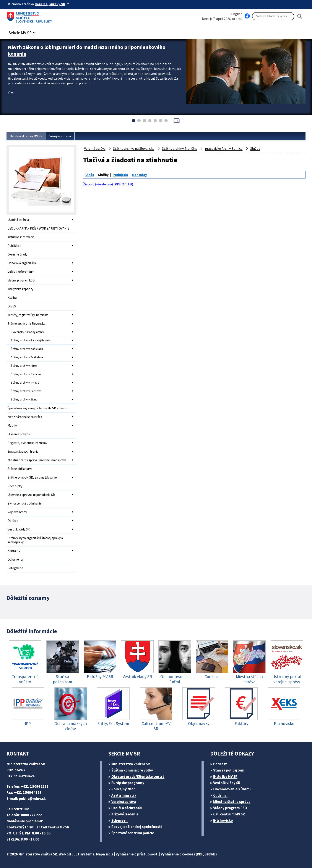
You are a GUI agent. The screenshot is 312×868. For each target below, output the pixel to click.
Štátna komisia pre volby (132, 770)
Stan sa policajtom (229, 770)
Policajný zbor (123, 789)
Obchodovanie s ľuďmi (232, 789)
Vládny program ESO (21, 280)
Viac (11, 92)
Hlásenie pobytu (19, 434)
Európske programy (128, 783)
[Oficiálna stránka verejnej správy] (53, 4)
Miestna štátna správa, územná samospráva (37, 460)
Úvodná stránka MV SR (26, 136)
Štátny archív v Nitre (24, 366)
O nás (90, 175)
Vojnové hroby (17, 512)
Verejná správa (60, 136)
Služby (255, 148)
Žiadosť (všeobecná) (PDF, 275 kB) (108, 184)
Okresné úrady (17, 254)
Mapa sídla (105, 854)
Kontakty (14, 551)
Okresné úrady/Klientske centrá (138, 776)
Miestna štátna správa (232, 802)
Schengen (119, 820)
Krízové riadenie (125, 814)
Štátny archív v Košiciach (27, 349)
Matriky (13, 425)
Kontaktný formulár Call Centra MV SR (38, 827)
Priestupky (15, 486)
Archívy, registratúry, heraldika (28, 315)
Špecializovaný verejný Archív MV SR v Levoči (38, 408)
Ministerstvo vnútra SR (131, 764)
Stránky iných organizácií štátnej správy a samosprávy (35, 540)
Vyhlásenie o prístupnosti (137, 854)
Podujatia (120, 175)
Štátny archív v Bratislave (27, 357)
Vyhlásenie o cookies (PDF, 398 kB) (189, 854)
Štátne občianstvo (20, 469)
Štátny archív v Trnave (25, 383)
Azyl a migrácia (124, 795)
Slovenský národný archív (27, 332)
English (237, 14)
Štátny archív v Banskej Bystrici (31, 340)
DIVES (12, 306)
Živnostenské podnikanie (25, 503)
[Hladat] (300, 16)
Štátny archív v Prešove (26, 391)
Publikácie (14, 246)
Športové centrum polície (133, 833)
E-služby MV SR (225, 776)
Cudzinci (220, 795)
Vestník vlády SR (19, 529)
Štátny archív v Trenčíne (26, 374)
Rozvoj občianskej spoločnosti (137, 827)
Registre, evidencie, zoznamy (27, 443)
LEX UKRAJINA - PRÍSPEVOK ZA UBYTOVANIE (38, 228)
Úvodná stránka (18, 220)
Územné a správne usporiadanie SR (31, 495)
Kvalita (12, 298)
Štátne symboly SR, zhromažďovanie (32, 477)
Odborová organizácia (22, 263)
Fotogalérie (15, 568)
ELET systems (83, 854)
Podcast (220, 764)
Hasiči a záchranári (127, 808)
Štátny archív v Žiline (24, 399)
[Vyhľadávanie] (273, 16)
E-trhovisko (223, 820)
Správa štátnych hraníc (23, 451)
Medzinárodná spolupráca (25, 417)
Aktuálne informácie (21, 237)
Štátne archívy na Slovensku (27, 324)
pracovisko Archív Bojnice (224, 148)
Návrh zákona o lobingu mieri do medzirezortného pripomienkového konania (87, 50)
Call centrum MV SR (229, 814)
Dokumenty (15, 559)
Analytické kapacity (20, 289)
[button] (23, 31)
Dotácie (13, 521)
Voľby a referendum (21, 272)
